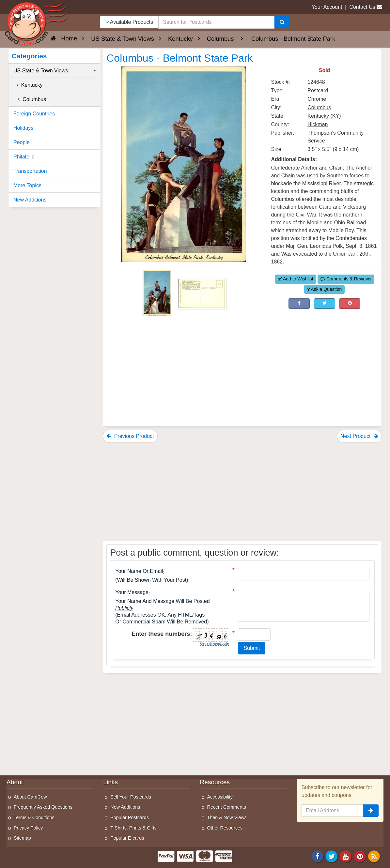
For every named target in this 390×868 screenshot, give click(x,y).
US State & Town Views (55, 71)
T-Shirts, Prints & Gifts (133, 828)
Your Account (327, 7)
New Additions (30, 200)
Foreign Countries (34, 114)
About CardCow (30, 797)
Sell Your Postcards (131, 797)
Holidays (23, 128)
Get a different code (214, 644)
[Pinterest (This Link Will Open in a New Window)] (350, 304)
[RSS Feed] (374, 856)
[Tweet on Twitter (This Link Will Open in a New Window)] (325, 304)
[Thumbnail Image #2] (202, 295)
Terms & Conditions (34, 817)
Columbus (30, 99)
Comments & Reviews (346, 279)
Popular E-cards (127, 838)
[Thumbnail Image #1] (158, 295)
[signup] (371, 811)
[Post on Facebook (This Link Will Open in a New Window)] (299, 304)
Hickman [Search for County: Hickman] (318, 124)
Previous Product (130, 436)
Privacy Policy (28, 828)
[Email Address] (332, 811)
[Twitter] (332, 856)
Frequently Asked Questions (43, 807)
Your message (132, 592)
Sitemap (22, 838)
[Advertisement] (325, 353)
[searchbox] (216, 22)
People (22, 142)
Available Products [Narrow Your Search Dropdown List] (129, 22)
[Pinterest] (360, 856)
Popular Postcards (130, 817)
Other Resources (225, 828)
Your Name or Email (139, 571)
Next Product (359, 436)
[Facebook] (318, 856)
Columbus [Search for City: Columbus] (319, 107)
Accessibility (220, 797)
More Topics (27, 185)
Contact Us (362, 7)
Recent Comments (227, 807)
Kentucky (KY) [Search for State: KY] (324, 116)
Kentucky (28, 85)
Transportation (30, 171)
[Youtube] (346, 856)
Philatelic (24, 157)
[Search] (282, 22)
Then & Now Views (227, 817)
